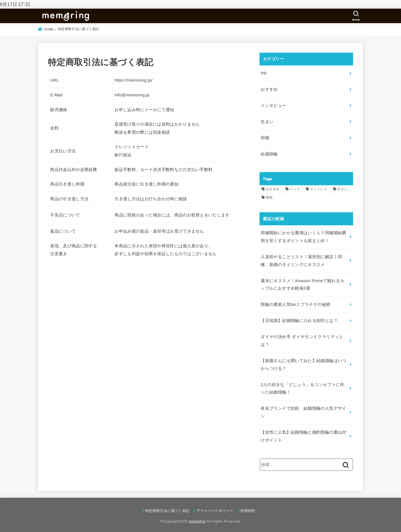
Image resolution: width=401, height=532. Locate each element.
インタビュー (273, 105)
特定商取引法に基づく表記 (167, 508)
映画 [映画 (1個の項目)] (269, 197)
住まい (267, 121)
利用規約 (248, 508)
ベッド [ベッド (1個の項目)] (295, 188)
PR (264, 73)
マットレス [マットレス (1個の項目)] (319, 188)
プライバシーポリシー (215, 508)
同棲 (265, 137)
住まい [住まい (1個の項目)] (342, 188)
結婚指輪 (269, 153)
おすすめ (269, 89)
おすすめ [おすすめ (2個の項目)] (273, 188)
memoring (197, 519)
